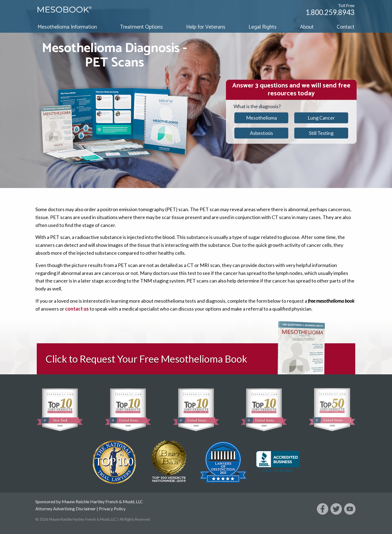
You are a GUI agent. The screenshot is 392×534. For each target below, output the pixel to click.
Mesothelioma (261, 118)
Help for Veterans (206, 27)
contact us (77, 309)
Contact (346, 27)
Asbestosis (261, 133)
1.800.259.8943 (330, 12)
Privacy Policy (112, 509)
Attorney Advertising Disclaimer (66, 509)
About (307, 27)
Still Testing (321, 133)
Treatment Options (141, 27)
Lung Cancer (321, 118)
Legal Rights (263, 27)
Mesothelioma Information (67, 27)
